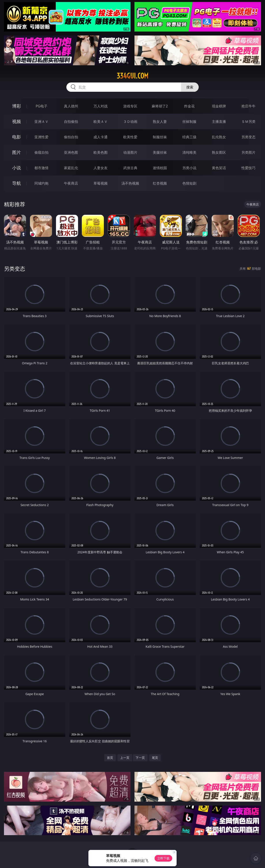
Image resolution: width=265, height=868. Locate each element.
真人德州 (71, 106)
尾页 (155, 758)
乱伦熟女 (219, 137)
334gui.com (132, 76)
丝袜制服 (189, 122)
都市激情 (41, 168)
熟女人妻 (160, 122)
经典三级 (189, 137)
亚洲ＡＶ (41, 122)
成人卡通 (101, 137)
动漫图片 (130, 152)
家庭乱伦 (71, 168)
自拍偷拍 (71, 122)
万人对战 (101, 106)
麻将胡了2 (160, 106)
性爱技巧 (248, 168)
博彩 (17, 106)
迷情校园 (160, 168)
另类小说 (189, 168)
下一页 (140, 758)
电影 (17, 137)
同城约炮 (41, 183)
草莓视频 (101, 183)
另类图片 (248, 152)
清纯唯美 (189, 152)
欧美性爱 (130, 137)
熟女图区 (219, 152)
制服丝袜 (160, 137)
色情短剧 (189, 183)
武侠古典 (130, 168)
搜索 (190, 87)
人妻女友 (101, 168)
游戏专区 (130, 106)
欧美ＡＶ (101, 122)
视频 (17, 121)
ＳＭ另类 (248, 122)
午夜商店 (71, 183)
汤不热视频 (130, 183)
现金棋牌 (219, 106)
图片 (17, 152)
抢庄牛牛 (248, 106)
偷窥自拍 (41, 152)
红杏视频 (160, 183)
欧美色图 (101, 152)
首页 (110, 758)
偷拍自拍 (71, 137)
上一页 (125, 758)
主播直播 (219, 122)
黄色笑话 (219, 168)
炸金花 (189, 106)
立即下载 (163, 858)
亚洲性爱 (41, 137)
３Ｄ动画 (130, 122)
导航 (17, 183)
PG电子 (42, 106)
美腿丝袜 (160, 152)
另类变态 (248, 137)
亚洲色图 (71, 152)
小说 (17, 168)
